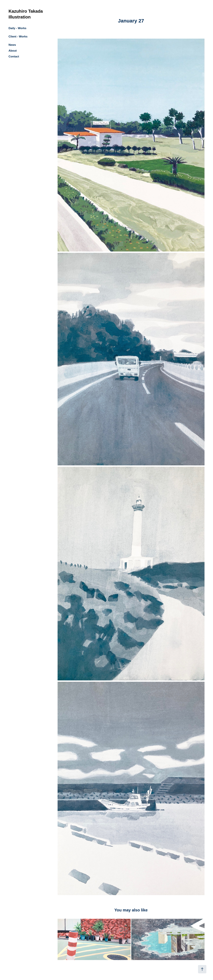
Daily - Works (17, 28)
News (12, 45)
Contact (14, 57)
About (13, 51)
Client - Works (18, 37)
